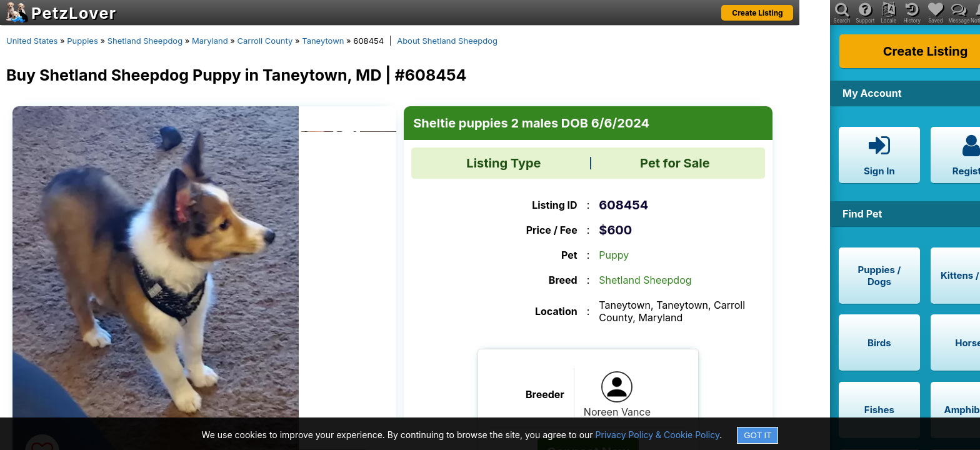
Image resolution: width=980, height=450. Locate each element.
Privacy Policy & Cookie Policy (658, 435)
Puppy (614, 255)
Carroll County (265, 41)
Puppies (82, 41)
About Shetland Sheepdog (447, 41)
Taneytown (323, 41)
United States (32, 41)
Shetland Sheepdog (145, 41)
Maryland (210, 41)
